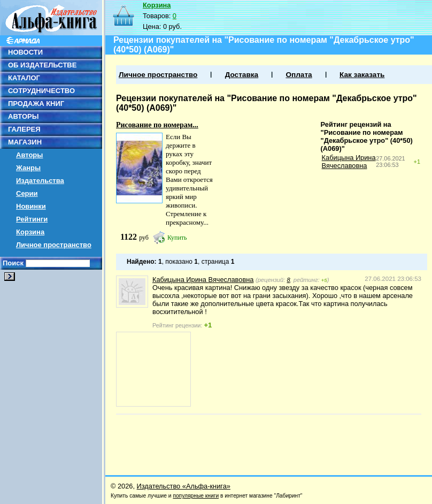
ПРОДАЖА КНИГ (36, 104)
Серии (27, 193)
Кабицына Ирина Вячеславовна (349, 162)
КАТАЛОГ (24, 78)
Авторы (29, 155)
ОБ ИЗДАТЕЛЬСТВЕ (42, 65)
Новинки (31, 206)
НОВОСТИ (25, 52)
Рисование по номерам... (157, 125)
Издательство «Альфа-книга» (184, 486)
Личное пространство (54, 245)
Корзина (30, 232)
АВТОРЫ (23, 116)
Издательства (40, 181)
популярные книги (196, 496)
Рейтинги (32, 219)
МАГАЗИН (25, 142)
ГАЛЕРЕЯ (24, 129)
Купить (177, 238)
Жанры (28, 168)
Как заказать (362, 75)
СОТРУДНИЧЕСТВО (41, 91)
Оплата (299, 75)
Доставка (242, 75)
